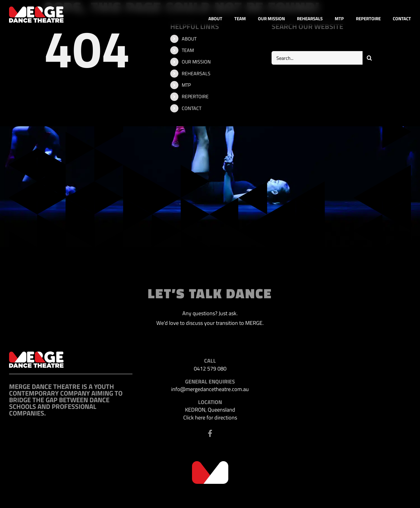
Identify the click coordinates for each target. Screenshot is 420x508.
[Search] (369, 58)
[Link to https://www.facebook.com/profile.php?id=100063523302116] (210, 433)
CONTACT (192, 108)
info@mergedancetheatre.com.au (210, 389)
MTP (186, 85)
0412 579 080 (210, 369)
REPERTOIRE (195, 96)
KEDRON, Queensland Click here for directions (210, 413)
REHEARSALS (196, 73)
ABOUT (189, 39)
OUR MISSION (196, 62)
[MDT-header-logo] (36, 9)
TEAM (188, 50)
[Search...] (317, 58)
